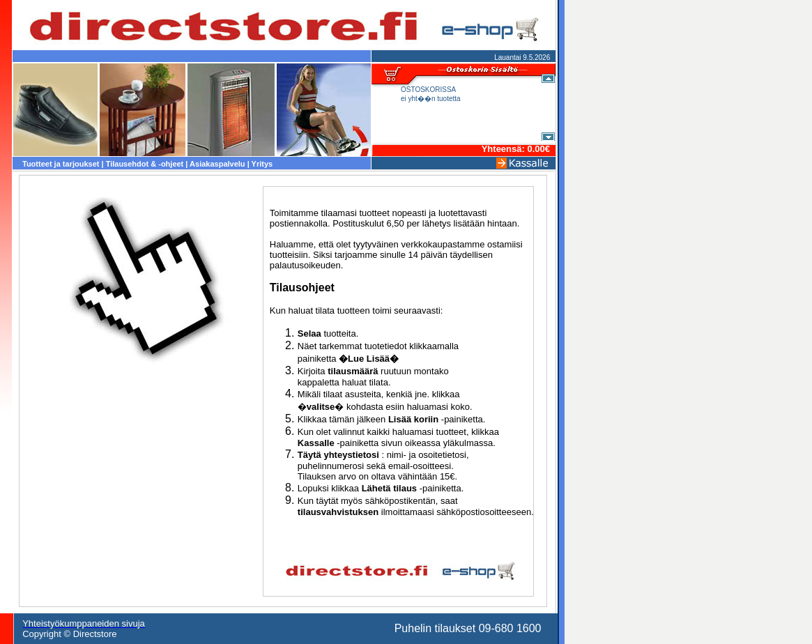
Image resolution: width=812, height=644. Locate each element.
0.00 (536, 149)
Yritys (262, 164)
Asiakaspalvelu (217, 164)
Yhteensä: (505, 149)
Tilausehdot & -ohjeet (145, 164)
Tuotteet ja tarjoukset (61, 164)
